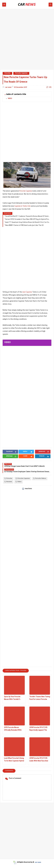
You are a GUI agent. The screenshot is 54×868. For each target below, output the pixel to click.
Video (19, 482)
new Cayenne (27, 292)
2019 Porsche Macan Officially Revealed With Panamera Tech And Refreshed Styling (13, 729)
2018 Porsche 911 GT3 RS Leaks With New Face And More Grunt (39, 760)
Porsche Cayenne (21, 73)
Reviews (8, 482)
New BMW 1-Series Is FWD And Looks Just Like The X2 (24, 226)
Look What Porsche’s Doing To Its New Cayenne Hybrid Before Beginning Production (14, 760)
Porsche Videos (40, 479)
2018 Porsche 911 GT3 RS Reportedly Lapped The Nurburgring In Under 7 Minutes (38, 729)
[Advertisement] (27, 40)
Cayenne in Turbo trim (22, 206)
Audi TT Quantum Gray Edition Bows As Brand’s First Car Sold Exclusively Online (28, 222)
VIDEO (10, 99)
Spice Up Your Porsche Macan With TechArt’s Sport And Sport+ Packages (14, 698)
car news (38, 862)
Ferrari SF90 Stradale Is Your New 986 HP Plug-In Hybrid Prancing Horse (28, 219)
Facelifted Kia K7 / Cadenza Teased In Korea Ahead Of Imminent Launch (28, 216)
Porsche (7, 73)
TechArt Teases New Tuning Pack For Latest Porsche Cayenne (40, 698)
